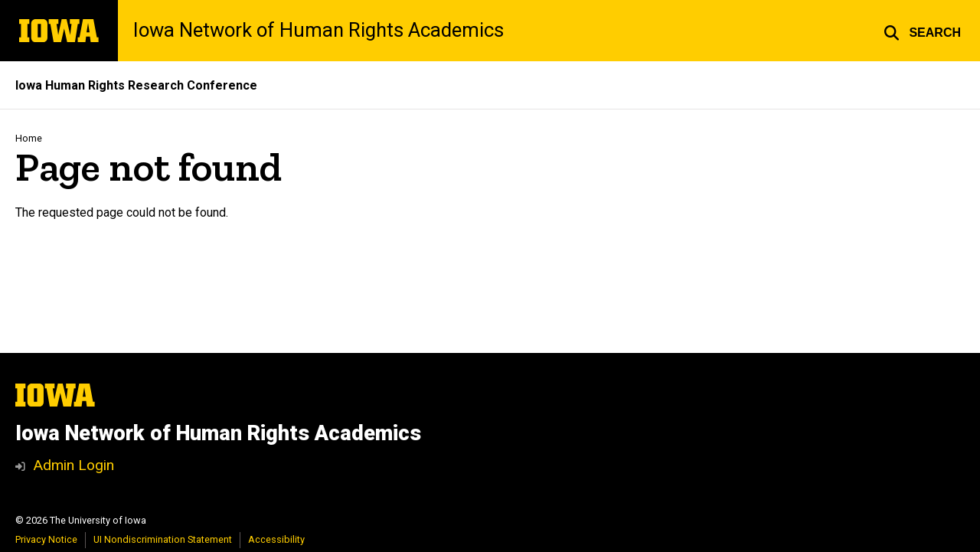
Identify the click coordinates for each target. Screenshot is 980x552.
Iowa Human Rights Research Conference (136, 85)
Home (29, 138)
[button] (922, 31)
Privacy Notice (46, 539)
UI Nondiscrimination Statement (163, 539)
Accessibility (276, 539)
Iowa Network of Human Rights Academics (318, 31)
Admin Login (73, 465)
